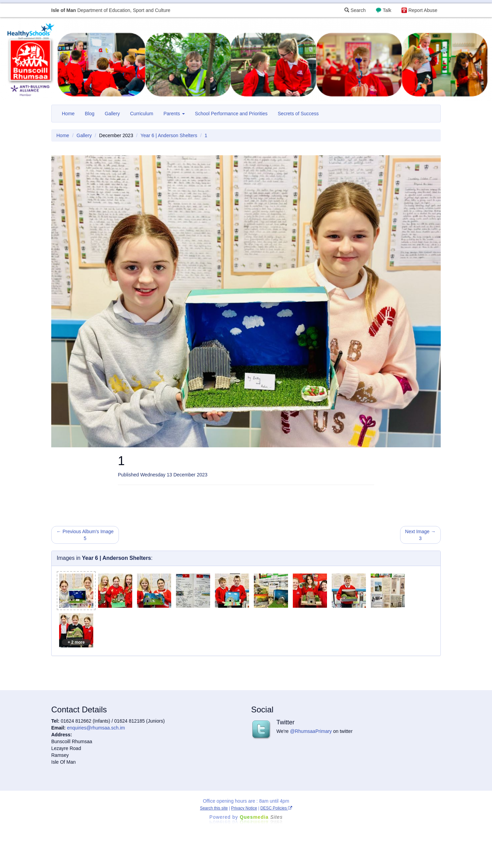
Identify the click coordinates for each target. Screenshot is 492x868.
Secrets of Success (298, 114)
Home (68, 114)
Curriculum (142, 114)
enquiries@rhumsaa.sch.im (96, 728)
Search (355, 10)
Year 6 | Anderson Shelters (169, 135)
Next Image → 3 (420, 535)
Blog (90, 114)
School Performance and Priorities (231, 114)
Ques (261, 817)
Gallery (112, 114)
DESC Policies (276, 808)
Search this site (214, 808)
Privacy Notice (244, 808)
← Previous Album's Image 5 (85, 535)
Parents (174, 114)
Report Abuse (423, 10)
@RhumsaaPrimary (311, 731)
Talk (387, 10)
